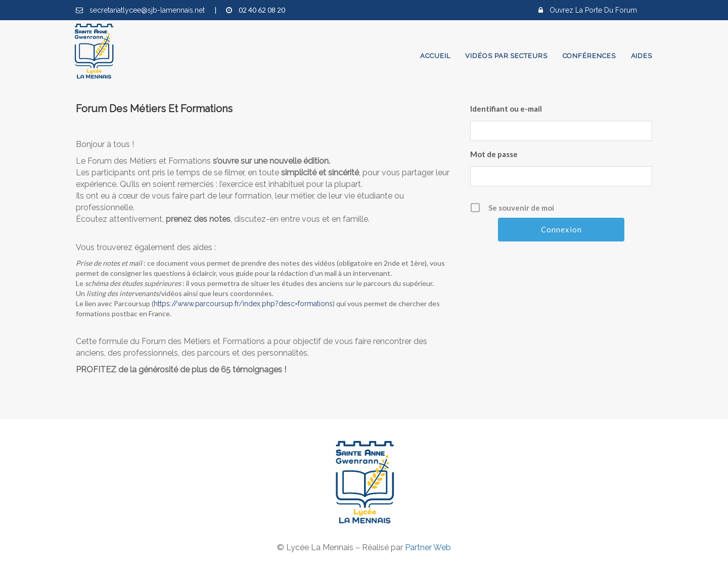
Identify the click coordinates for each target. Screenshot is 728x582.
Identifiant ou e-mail (506, 109)
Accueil (435, 56)
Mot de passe (494, 154)
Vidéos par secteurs (506, 56)
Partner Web (428, 547)
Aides (642, 56)
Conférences (589, 56)
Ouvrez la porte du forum (593, 10)
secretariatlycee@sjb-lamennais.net (148, 10)
